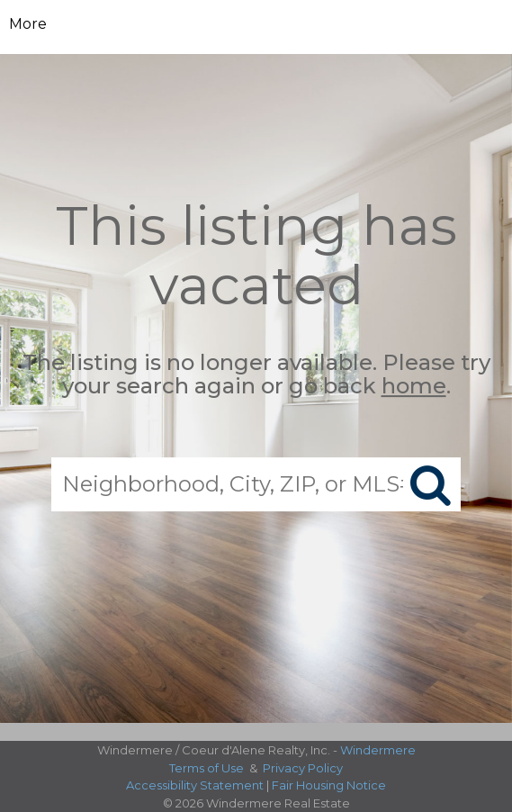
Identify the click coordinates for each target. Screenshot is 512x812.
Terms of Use (207, 768)
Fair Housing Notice (329, 785)
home (414, 387)
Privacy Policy (303, 768)
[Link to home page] (256, 24)
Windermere (378, 750)
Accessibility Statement (195, 785)
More (28, 24)
